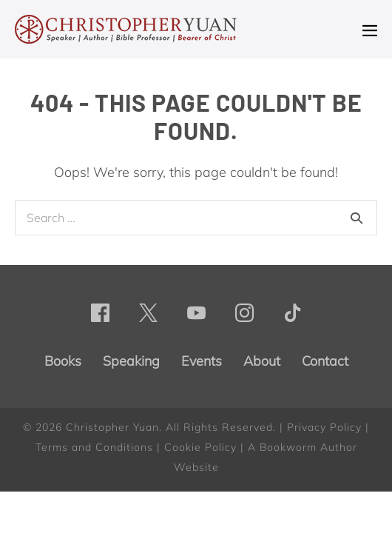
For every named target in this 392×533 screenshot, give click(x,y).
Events (202, 361)
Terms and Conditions (94, 447)
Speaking (131, 361)
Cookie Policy (200, 447)
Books (63, 361)
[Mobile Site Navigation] (370, 30)
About (262, 361)
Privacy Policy (324, 427)
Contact (325, 361)
